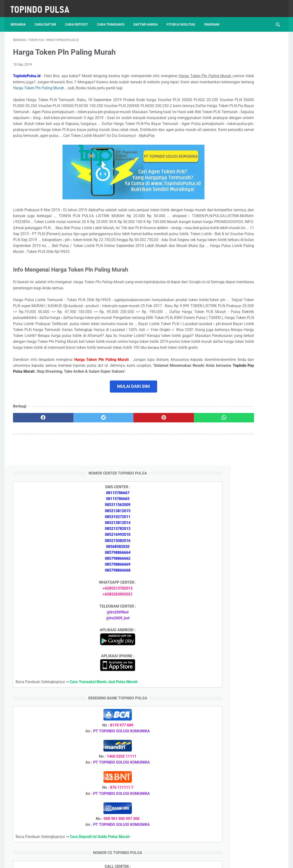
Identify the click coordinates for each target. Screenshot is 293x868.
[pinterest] (125, 474)
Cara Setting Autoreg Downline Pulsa (244, 652)
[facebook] (35, 474)
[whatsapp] (170, 474)
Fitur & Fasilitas (183, 19)
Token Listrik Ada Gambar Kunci (240, 691)
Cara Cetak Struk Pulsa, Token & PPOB (246, 772)
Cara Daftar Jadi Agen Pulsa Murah (243, 584)
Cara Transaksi (113, 19)
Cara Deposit (79, 19)
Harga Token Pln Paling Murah (165, 85)
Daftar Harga (148, 19)
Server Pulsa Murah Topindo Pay (131, 861)
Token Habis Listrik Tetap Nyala (240, 703)
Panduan (214, 19)
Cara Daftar (48, 19)
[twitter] (80, 474)
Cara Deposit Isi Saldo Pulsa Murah (243, 746)
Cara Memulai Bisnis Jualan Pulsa (242, 596)
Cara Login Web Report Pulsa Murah (243, 663)
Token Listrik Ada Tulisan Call (238, 624)
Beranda (20, 19)
